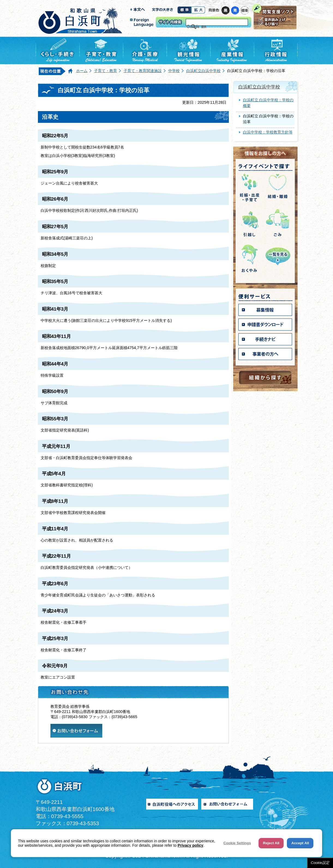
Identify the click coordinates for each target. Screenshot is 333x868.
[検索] (210, 27)
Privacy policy (190, 845)
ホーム (82, 71)
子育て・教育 (106, 71)
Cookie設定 (320, 863)
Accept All (300, 843)
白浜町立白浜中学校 (203, 71)
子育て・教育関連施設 (143, 71)
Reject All (271, 843)
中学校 (174, 71)
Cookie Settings (237, 843)
